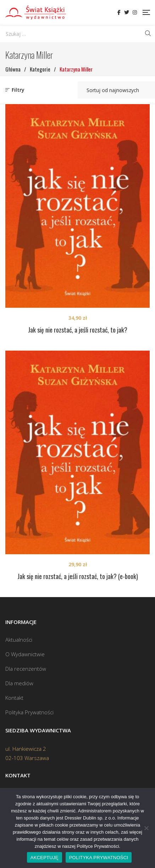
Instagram (135, 12)
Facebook (119, 12)
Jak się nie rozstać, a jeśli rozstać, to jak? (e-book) (78, 576)
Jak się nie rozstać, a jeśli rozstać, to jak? (78, 330)
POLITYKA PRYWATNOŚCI (99, 858)
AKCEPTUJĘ (45, 858)
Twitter (127, 12)
